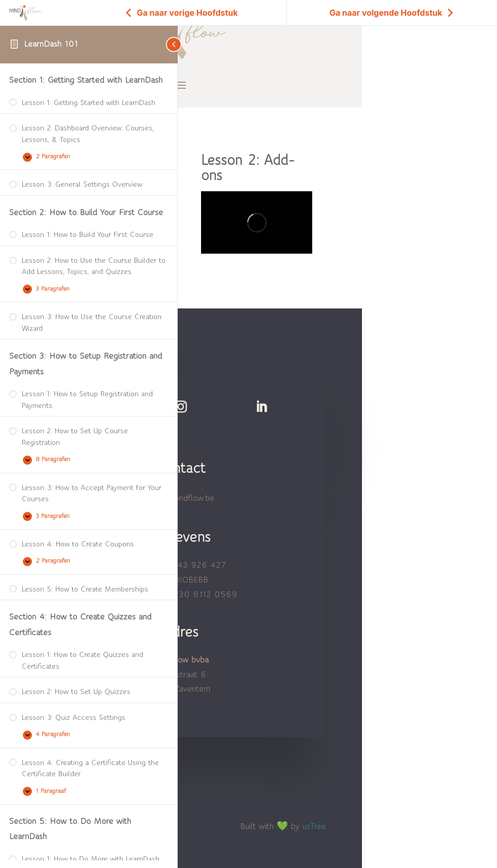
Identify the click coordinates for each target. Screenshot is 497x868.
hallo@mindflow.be (183, 486)
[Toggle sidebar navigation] (175, 44)
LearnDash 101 (51, 44)
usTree (318, 814)
